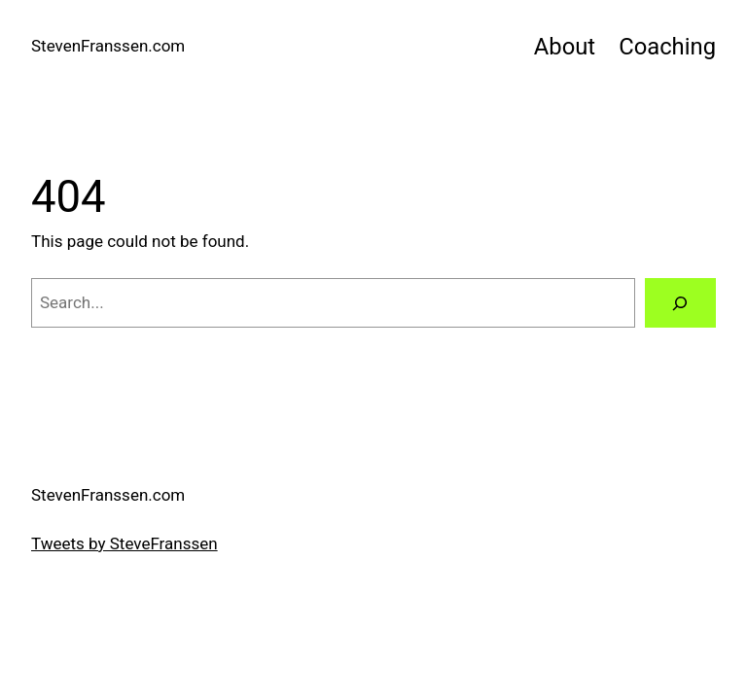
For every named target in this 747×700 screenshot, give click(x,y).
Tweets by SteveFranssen (124, 543)
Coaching (667, 47)
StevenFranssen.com (108, 46)
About (565, 47)
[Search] (680, 303)
